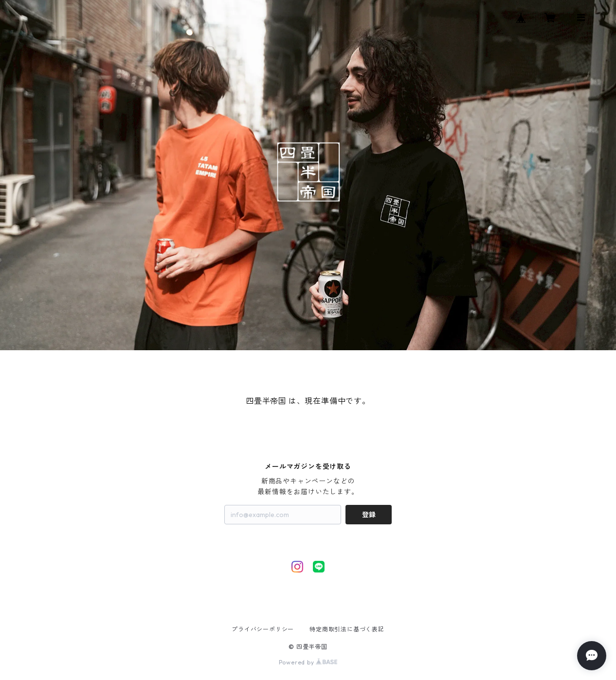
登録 (369, 515)
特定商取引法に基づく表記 (347, 629)
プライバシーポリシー (263, 629)
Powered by (308, 662)
